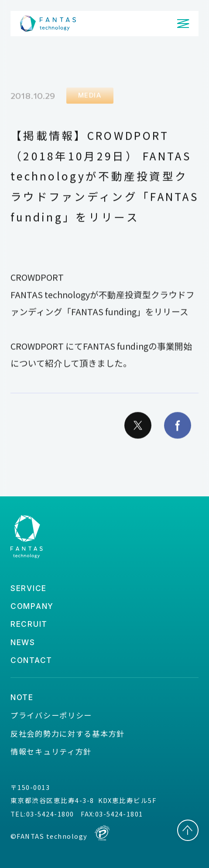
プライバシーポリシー (51, 715)
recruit (29, 624)
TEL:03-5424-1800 (42, 814)
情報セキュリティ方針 (51, 751)
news (23, 642)
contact (31, 660)
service (29, 588)
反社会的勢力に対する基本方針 (68, 733)
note (22, 697)
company (32, 606)
